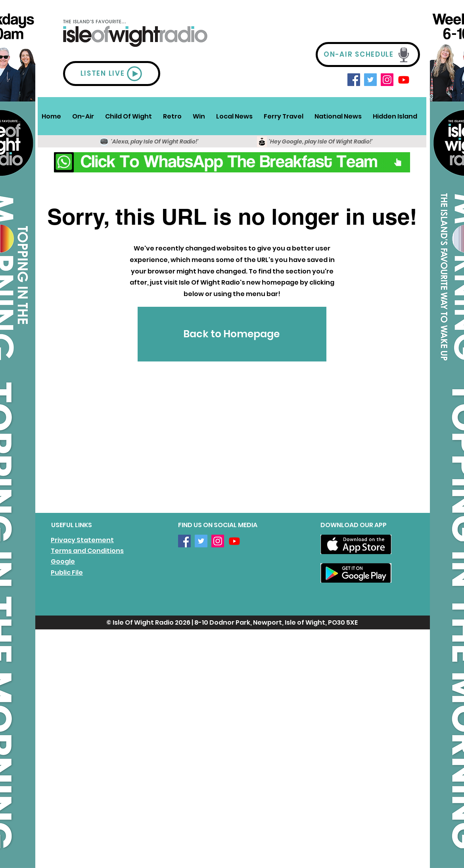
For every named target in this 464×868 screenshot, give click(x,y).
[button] (83, 116)
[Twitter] (370, 80)
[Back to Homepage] (232, 334)
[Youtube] (404, 80)
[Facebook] (354, 80)
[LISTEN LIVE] (112, 74)
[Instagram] (387, 80)
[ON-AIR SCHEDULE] (368, 54)
